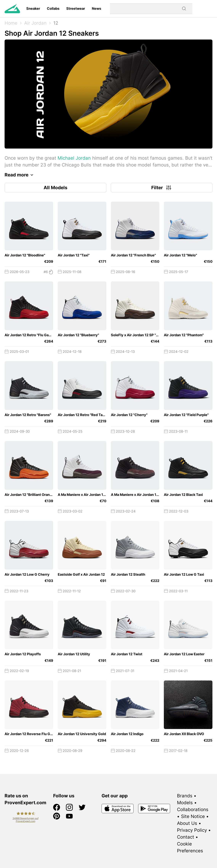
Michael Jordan (74, 158)
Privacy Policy (192, 830)
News (96, 8)
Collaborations (193, 809)
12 (56, 23)
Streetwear (76, 8)
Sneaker (33, 8)
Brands (185, 796)
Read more (20, 175)
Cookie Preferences (190, 847)
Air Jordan (35, 23)
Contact (186, 837)
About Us (187, 823)
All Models (55, 188)
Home (11, 23)
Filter (162, 188)
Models (185, 803)
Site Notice (193, 816)
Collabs (53, 8)
